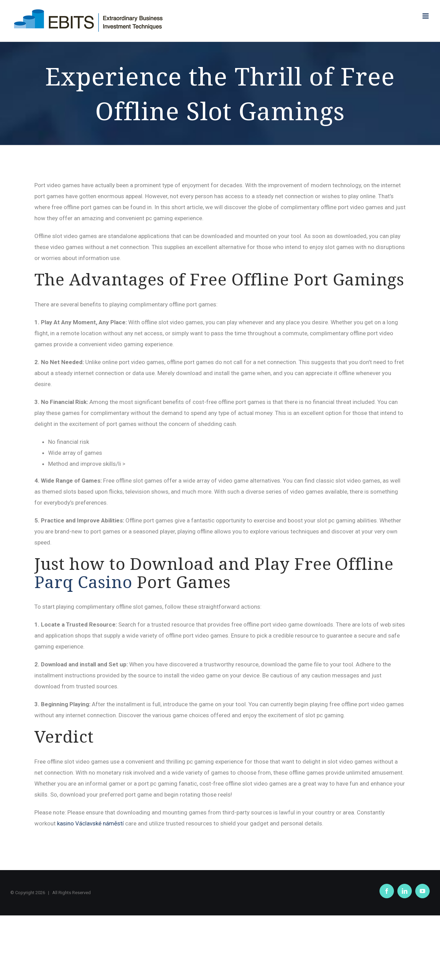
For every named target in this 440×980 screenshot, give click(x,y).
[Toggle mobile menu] (426, 16)
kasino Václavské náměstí (90, 823)
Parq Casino (83, 582)
